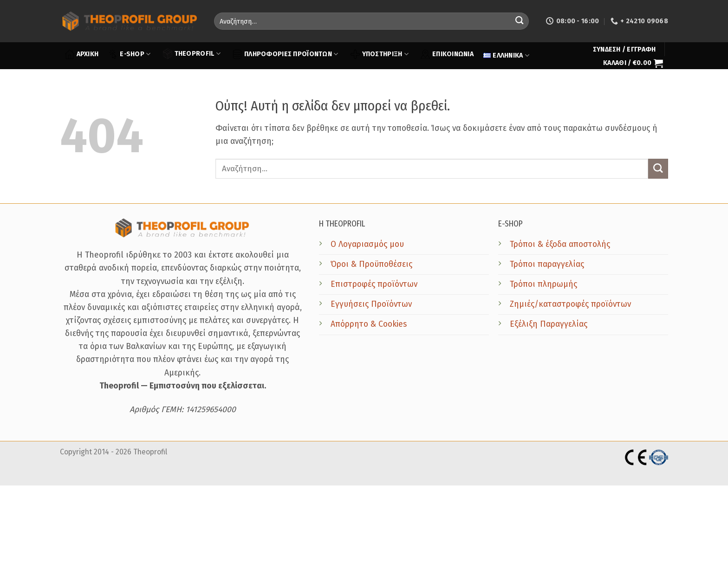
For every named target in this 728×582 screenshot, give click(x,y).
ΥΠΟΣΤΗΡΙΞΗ (380, 54)
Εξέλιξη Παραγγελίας (549, 324)
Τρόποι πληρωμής (543, 284)
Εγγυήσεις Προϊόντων (371, 304)
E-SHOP (129, 54)
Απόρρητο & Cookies (369, 324)
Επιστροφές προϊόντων (374, 284)
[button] (624, 50)
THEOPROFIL (192, 54)
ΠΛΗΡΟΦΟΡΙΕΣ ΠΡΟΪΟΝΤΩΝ (285, 54)
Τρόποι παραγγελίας (547, 264)
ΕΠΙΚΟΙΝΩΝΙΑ (447, 54)
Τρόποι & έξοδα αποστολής (560, 244)
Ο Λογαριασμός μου (367, 244)
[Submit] (519, 21)
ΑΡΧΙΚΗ (82, 54)
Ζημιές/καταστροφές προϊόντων (570, 304)
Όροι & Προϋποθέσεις (371, 264)
